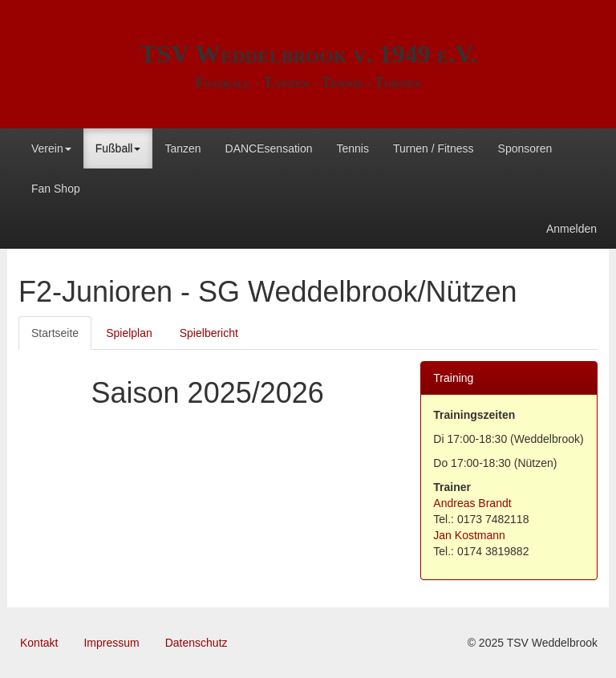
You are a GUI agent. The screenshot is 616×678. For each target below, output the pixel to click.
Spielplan (129, 333)
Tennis (352, 148)
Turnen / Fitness (434, 148)
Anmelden (571, 229)
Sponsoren (525, 148)
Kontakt (39, 643)
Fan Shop (56, 189)
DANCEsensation (269, 148)
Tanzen (182, 148)
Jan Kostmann (469, 535)
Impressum (111, 643)
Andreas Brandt (472, 503)
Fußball (118, 148)
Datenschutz (197, 643)
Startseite (55, 333)
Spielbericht (209, 333)
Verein (51, 148)
